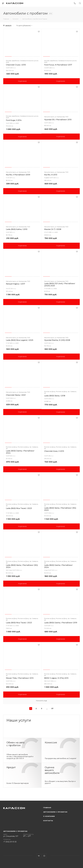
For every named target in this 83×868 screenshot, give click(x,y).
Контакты (48, 821)
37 (52, 709)
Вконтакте (39, 856)
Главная (47, 808)
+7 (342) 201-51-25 (10, 842)
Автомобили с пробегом (55, 812)
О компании (49, 816)
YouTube (44, 856)
